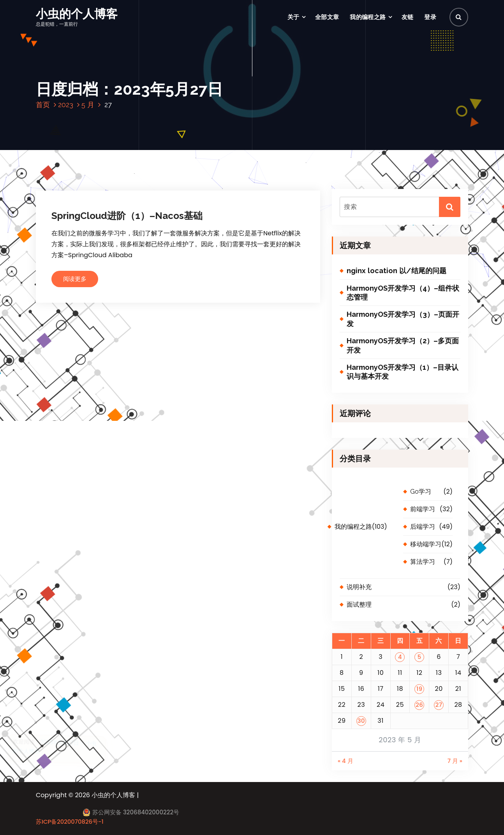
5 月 (88, 105)
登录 (430, 17)
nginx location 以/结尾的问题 (397, 271)
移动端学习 (426, 544)
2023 (66, 105)
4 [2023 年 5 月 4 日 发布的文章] (400, 657)
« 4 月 (345, 761)
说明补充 (359, 587)
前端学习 (423, 509)
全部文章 (327, 17)
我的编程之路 (368, 17)
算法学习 (423, 562)
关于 (293, 17)
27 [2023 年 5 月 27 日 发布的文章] (439, 705)
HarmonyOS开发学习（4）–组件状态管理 (403, 293)
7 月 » (455, 761)
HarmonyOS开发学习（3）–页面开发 (403, 319)
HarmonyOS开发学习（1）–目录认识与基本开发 (403, 372)
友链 (408, 17)
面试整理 (359, 605)
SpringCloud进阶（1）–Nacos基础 (127, 216)
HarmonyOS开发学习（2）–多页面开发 (403, 345)
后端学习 (423, 527)
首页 (43, 105)
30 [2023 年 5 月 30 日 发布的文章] (361, 721)
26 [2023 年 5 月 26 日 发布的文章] (419, 705)
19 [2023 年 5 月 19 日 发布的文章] (419, 689)
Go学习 (421, 492)
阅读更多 (75, 279)
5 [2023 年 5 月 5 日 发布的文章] (419, 657)
